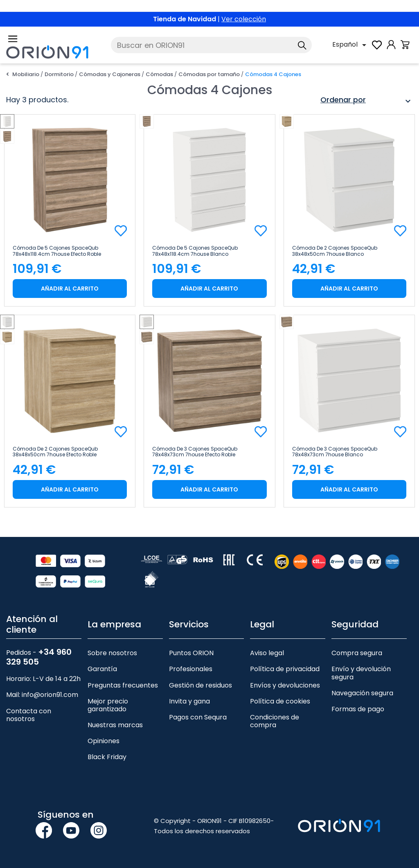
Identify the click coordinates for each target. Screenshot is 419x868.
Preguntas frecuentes (123, 685)
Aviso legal (267, 653)
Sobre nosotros (112, 653)
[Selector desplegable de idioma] (351, 45)
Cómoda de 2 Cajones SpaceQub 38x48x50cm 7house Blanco (335, 251)
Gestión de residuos (200, 685)
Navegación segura (362, 693)
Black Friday (107, 757)
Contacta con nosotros (29, 715)
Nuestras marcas (115, 725)
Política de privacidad (285, 669)
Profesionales (191, 669)
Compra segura (357, 653)
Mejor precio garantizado (108, 705)
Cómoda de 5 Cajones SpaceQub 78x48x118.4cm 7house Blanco (195, 251)
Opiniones (104, 741)
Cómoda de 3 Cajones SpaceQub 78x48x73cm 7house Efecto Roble (195, 452)
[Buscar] (211, 45)
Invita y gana (189, 701)
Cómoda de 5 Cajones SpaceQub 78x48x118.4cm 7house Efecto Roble (57, 251)
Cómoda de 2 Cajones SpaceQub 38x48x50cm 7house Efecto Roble (55, 452)
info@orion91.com (50, 695)
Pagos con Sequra (198, 717)
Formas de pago (358, 709)
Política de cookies (280, 701)
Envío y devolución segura (361, 673)
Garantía (102, 669)
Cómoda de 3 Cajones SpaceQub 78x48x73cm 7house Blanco (335, 452)
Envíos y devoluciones (285, 685)
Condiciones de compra (275, 721)
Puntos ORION (191, 653)
